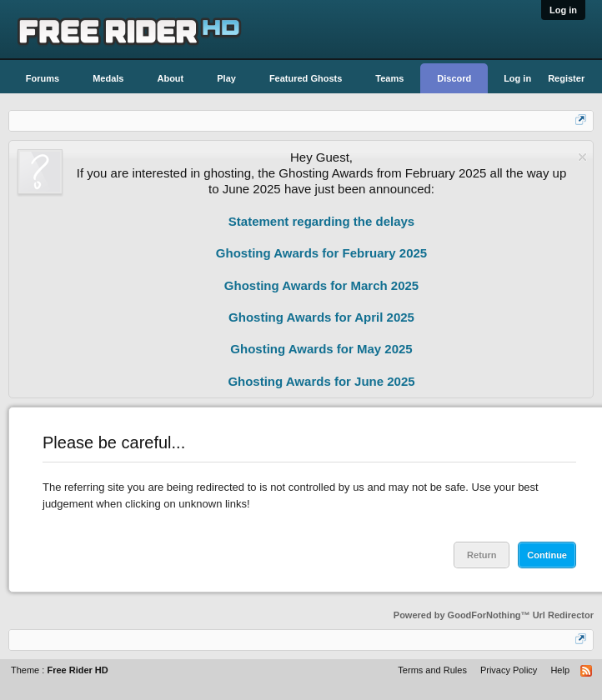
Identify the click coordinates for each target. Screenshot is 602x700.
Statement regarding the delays (321, 221)
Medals (108, 78)
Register (566, 78)
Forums (43, 78)
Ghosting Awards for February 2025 (321, 253)
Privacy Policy (509, 670)
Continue (547, 555)
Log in (563, 10)
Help (560, 670)
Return (482, 555)
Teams (389, 78)
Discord (454, 78)
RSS (587, 672)
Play (226, 78)
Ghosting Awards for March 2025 (321, 285)
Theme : (60, 670)
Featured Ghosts (306, 78)
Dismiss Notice (582, 157)
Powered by (494, 615)
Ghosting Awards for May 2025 (321, 349)
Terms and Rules (432, 670)
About (170, 78)
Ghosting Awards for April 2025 (321, 317)
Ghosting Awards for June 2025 (321, 381)
